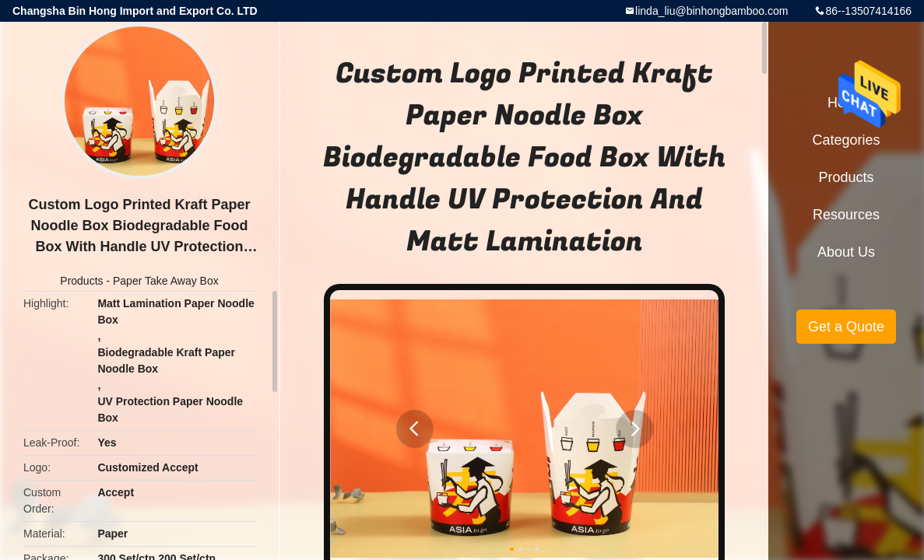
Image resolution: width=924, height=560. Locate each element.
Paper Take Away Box (166, 281)
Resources (846, 215)
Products (81, 281)
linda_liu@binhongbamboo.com (711, 11)
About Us (846, 252)
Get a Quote (846, 327)
